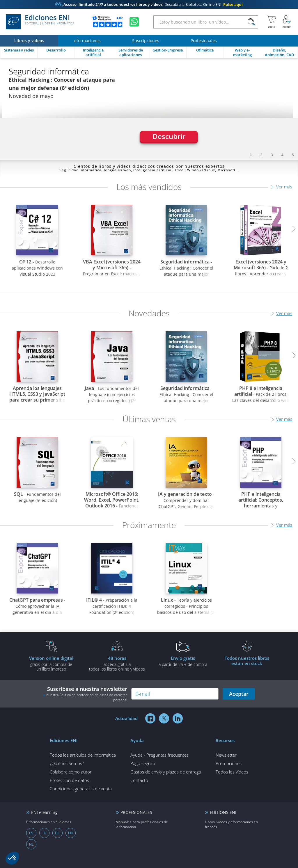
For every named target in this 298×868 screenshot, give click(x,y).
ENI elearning (44, 812)
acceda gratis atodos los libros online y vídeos (117, 663)
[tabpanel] (149, 109)
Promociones (229, 763)
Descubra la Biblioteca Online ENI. (149, 4)
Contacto (139, 780)
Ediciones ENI (40, 22)
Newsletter (226, 755)
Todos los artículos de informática (83, 755)
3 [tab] (272, 155)
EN (70, 833)
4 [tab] (282, 155)
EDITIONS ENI (223, 812)
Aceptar (239, 694)
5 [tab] (293, 155)
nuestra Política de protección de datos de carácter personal (87, 697)
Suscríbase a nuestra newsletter (85, 694)
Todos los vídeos (232, 772)
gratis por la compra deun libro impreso (51, 663)
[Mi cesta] (271, 22)
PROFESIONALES (136, 812)
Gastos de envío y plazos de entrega (166, 772)
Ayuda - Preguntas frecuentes (159, 755)
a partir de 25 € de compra (183, 661)
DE (57, 833)
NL (31, 844)
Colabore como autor (71, 772)
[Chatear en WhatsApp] (134, 22)
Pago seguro (143, 763)
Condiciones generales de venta (81, 789)
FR (44, 833)
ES (31, 833)
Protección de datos (69, 780)
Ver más (284, 187)
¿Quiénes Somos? (67, 763)
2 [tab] (261, 155)
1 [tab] (251, 155)
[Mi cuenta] (287, 22)
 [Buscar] (251, 22)
